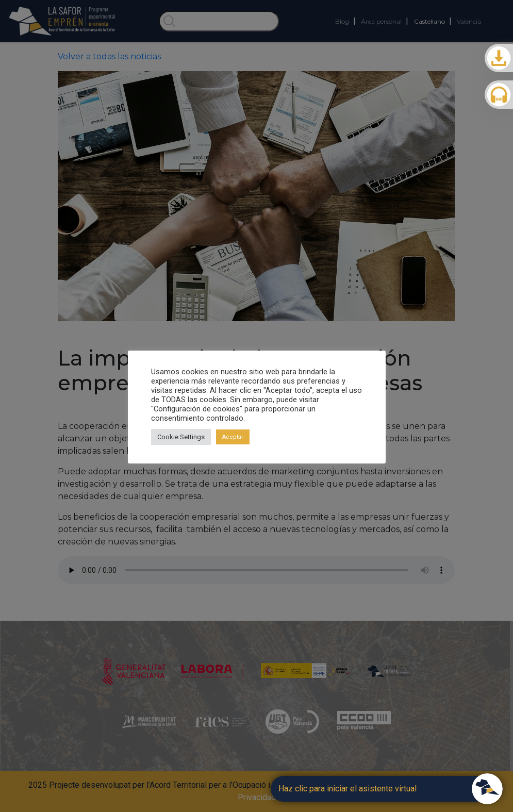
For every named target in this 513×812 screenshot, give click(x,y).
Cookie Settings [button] (181, 437)
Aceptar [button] (233, 437)
